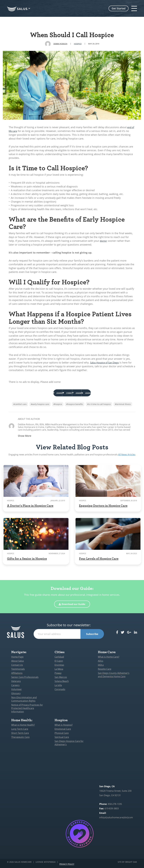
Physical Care (62, 736)
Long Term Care (20, 732)
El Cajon (59, 664)
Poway (58, 676)
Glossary (16, 696)
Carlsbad (59, 660)
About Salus (18, 664)
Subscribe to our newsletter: (69, 628)
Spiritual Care (62, 740)
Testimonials (18, 672)
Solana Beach (62, 684)
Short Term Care (20, 736)
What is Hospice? (64, 728)
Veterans (16, 684)
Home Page (17, 660)
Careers (15, 688)
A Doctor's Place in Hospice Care (30, 508)
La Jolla (58, 688)
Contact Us (17, 668)
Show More (25, 439)
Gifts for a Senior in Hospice (27, 561)
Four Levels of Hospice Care (99, 561)
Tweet (62, 394)
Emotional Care (63, 732)
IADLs (101, 668)
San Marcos (61, 680)
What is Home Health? (23, 728)
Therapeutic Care (20, 740)
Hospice (78, 44)
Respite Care (105, 672)
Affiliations (17, 676)
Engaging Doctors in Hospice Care (103, 508)
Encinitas (59, 668)
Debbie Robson (60, 44)
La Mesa (59, 672)
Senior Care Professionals (25, 680)
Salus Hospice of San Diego (106, 362)
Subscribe (92, 637)
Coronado (60, 692)
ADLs (101, 664)
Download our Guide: (72, 607)
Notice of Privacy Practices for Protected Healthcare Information (27, 711)
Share (41, 394)
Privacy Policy (67, 865)
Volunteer (17, 692)
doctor (104, 241)
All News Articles (127, 457)
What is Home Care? (109, 660)
